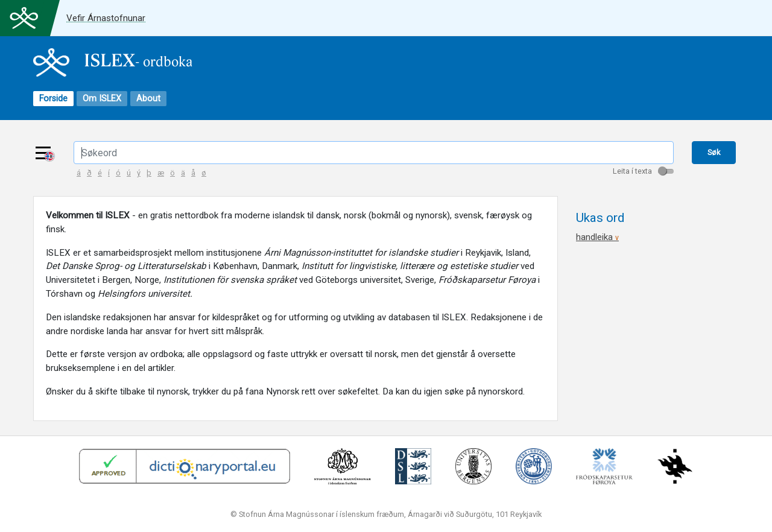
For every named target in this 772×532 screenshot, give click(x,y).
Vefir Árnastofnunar (106, 18)
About (148, 99)
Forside (53, 99)
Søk (714, 152)
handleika (597, 237)
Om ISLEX (102, 99)
